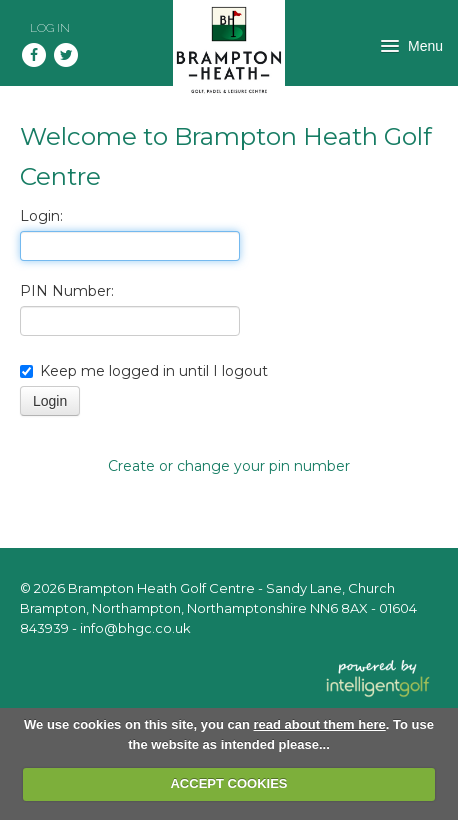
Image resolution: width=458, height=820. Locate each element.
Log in (50, 28)
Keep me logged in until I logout (144, 371)
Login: (41, 216)
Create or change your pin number (229, 466)
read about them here (320, 724)
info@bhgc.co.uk (135, 628)
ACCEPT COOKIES (228, 783)
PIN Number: (67, 291)
